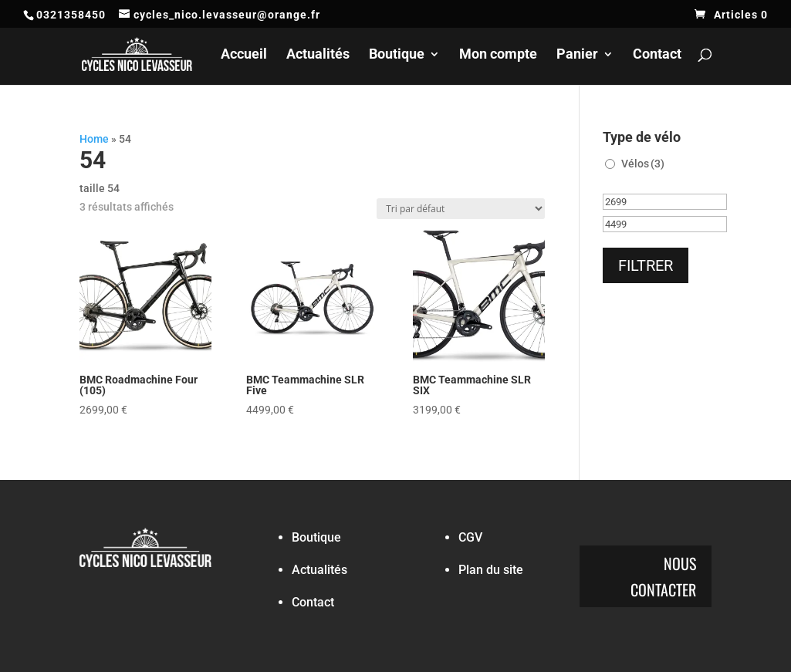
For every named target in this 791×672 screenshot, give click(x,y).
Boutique (397, 55)
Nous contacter (663, 576)
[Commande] (461, 209)
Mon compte (498, 55)
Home (94, 139)
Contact (657, 55)
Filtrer (646, 265)
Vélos (643, 164)
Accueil (244, 55)
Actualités (318, 55)
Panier (577, 55)
